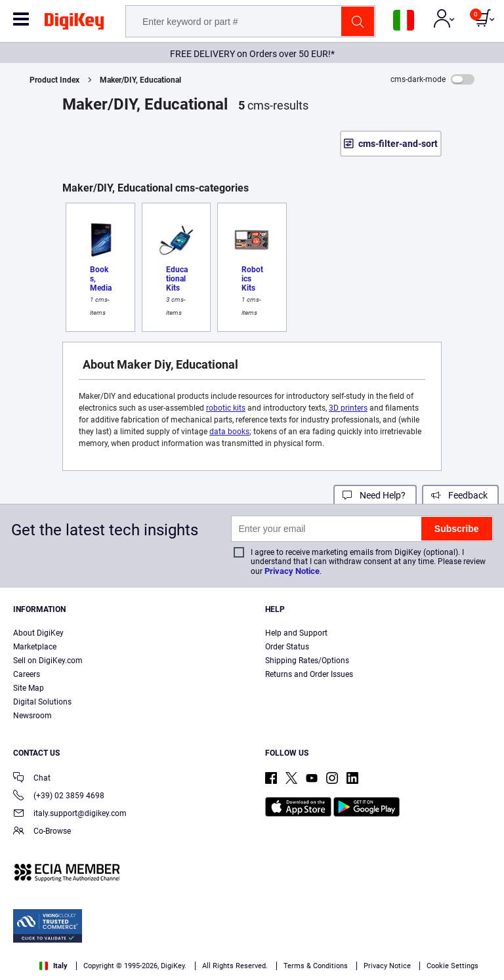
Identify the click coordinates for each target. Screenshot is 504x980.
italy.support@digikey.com (70, 814)
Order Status (287, 647)
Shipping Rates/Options (307, 661)
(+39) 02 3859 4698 (59, 797)
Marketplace (35, 647)
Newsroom (32, 716)
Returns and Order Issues (309, 674)
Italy (53, 966)
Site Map (29, 688)
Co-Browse (42, 832)
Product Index (54, 80)
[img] (74, 24)
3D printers (348, 408)
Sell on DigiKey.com (48, 661)
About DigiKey (38, 633)
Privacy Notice (292, 571)
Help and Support (296, 633)
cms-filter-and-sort (398, 144)
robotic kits (226, 408)
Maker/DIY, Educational (140, 80)
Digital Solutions (42, 702)
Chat (32, 779)
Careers (27, 674)
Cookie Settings (452, 966)
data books (229, 432)
